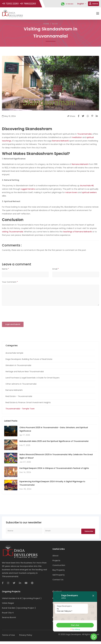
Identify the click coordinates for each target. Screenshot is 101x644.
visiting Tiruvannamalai (13, 232)
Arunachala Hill (87, 186)
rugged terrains (28, 189)
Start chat (74, 625)
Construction (59, 565)
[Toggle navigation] (98, 13)
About (55, 556)
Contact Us (58, 580)
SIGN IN (94, 4)
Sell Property (59, 575)
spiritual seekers (89, 192)
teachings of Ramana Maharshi (78, 232)
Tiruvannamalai (84, 134)
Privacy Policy (26, 635)
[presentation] (22, 314)
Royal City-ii (8, 613)
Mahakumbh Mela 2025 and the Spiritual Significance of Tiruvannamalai (54, 441)
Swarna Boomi (9, 617)
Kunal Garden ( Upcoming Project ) (19, 608)
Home (46, 24)
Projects (56, 560)
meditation (77, 137)
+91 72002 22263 (66, 4)
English (81, 4)
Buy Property (59, 570)
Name (5, 269)
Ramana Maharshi (60, 141)
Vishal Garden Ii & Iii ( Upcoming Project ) (22, 598)
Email (56, 269)
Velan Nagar (8, 603)
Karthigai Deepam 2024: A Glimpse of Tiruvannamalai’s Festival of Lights (54, 468)
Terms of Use (8, 635)
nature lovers (71, 192)
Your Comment (10, 282)
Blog (55, 24)
